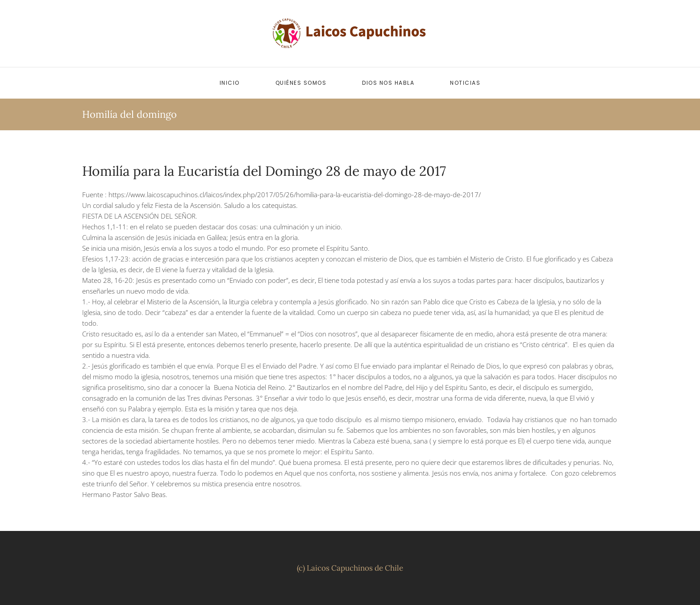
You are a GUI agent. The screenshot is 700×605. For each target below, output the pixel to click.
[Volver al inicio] (350, 33)
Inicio (230, 83)
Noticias (465, 83)
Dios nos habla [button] (388, 83)
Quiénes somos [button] (301, 83)
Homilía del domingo (129, 114)
